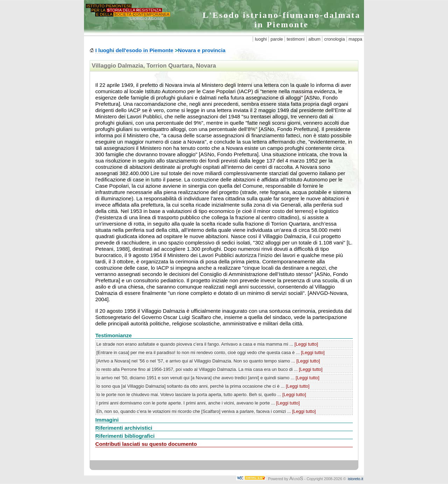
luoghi (261, 39)
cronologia (334, 39)
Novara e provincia (202, 50)
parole (277, 39)
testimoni (296, 39)
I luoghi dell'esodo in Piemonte (134, 50)
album (314, 39)
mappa (355, 39)
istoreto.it (356, 479)
